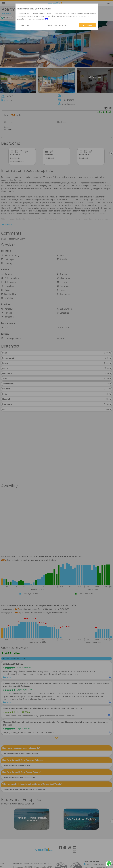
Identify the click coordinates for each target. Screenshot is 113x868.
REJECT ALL (25, 25)
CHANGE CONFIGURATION (56, 25)
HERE (46, 19)
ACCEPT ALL (87, 25)
